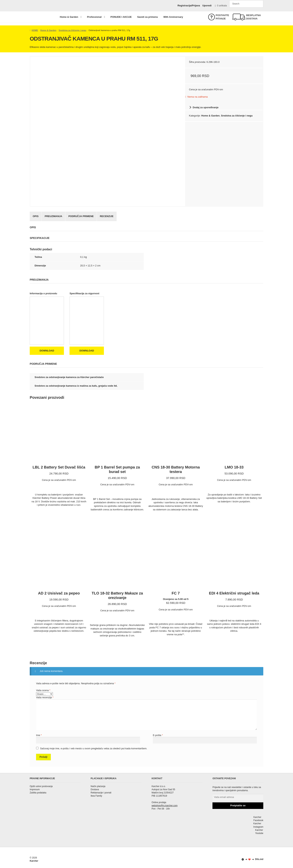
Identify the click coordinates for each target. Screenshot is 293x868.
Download (47, 351)
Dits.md (252, 859)
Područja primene (81, 216)
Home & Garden (69, 17)
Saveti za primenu (148, 17)
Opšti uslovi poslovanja (41, 786)
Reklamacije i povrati (101, 793)
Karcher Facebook (238, 818)
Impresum (35, 789)
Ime (39, 735)
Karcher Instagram (238, 825)
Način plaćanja (98, 786)
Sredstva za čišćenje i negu (73, 30)
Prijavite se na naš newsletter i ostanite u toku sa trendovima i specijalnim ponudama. (237, 789)
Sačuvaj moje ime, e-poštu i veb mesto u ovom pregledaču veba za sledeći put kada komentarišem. (94, 748)
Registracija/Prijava (189, 6)
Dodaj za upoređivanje (206, 107)
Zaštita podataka (38, 793)
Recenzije (107, 216)
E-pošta (158, 735)
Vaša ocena (43, 690)
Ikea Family (96, 796)
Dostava (95, 789)
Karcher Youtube (238, 832)
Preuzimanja (53, 216)
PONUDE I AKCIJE (121, 17)
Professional (94, 17)
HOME (35, 30)
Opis (36, 216)
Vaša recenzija (45, 697)
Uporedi (207, 6)
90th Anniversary (173, 17)
